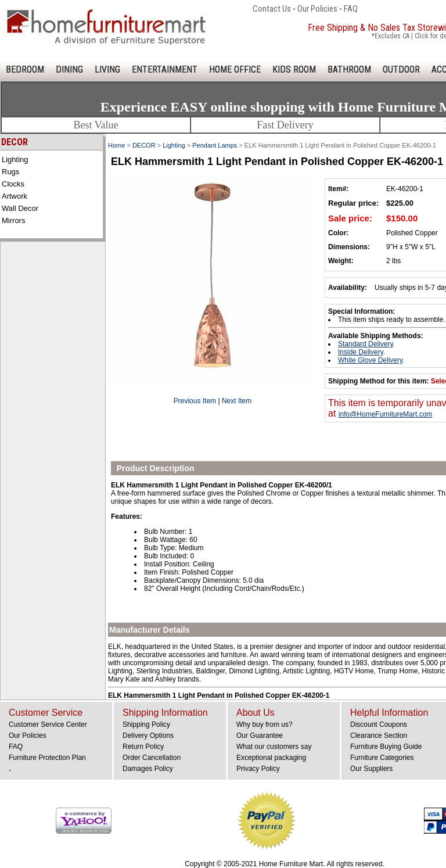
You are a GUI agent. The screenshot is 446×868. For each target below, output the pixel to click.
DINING (69, 69)
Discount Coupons (379, 724)
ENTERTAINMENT (165, 69)
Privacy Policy (258, 769)
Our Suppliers (371, 769)
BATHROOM (349, 69)
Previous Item (195, 401)
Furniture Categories (382, 758)
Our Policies (317, 9)
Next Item (237, 401)
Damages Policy (148, 769)
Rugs (10, 172)
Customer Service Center (48, 724)
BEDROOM (25, 69)
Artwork (15, 196)
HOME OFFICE (235, 69)
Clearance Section (379, 736)
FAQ (351, 9)
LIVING (107, 69)
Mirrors (13, 220)
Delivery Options (148, 736)
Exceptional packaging (271, 758)
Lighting (15, 159)
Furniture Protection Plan (47, 758)
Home (116, 145)
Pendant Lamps (215, 145)
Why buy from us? (265, 724)
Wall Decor (20, 208)
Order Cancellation (152, 758)
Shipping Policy (146, 724)
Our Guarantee (260, 736)
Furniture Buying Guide (386, 747)
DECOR (144, 145)
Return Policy (143, 747)
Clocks (13, 184)
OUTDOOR (401, 69)
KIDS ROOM (294, 69)
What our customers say (274, 747)
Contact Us (272, 9)
